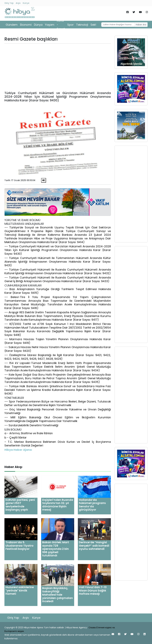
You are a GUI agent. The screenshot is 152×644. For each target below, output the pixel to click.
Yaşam (50, 25)
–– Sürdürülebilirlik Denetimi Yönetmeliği (31, 425)
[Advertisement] (58, 67)
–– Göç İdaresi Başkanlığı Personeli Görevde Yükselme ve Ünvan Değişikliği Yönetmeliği (58, 411)
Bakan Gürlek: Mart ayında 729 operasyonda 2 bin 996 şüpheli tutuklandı (56, 549)
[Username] (118, 25)
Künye (26, 3)
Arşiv (18, 3)
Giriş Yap (9, 3)
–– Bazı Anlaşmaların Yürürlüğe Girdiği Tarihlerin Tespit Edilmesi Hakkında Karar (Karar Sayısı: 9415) (58, 291)
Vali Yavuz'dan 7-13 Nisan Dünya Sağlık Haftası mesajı (93, 590)
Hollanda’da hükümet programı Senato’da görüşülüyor (92, 505)
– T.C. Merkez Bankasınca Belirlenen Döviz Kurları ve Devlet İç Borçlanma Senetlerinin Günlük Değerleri (58, 444)
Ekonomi (26, 25)
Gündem (12, 25)
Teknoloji (82, 25)
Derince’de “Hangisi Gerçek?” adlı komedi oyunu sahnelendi (94, 546)
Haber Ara (141, 25)
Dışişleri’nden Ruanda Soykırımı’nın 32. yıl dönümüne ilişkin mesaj (58, 505)
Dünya (38, 25)
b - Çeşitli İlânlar (16, 438)
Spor (70, 25)
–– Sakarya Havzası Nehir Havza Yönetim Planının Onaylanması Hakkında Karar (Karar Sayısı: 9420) (58, 349)
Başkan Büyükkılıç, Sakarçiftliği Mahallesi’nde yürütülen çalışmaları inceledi (57, 595)
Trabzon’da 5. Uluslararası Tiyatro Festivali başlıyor (19, 546)
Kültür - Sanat (61, 25)
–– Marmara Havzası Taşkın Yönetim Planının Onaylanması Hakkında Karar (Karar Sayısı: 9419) (58, 341)
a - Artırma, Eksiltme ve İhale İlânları (29, 433)
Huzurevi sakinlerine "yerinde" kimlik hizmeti (20, 590)
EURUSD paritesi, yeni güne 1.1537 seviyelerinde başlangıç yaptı (20, 505)
